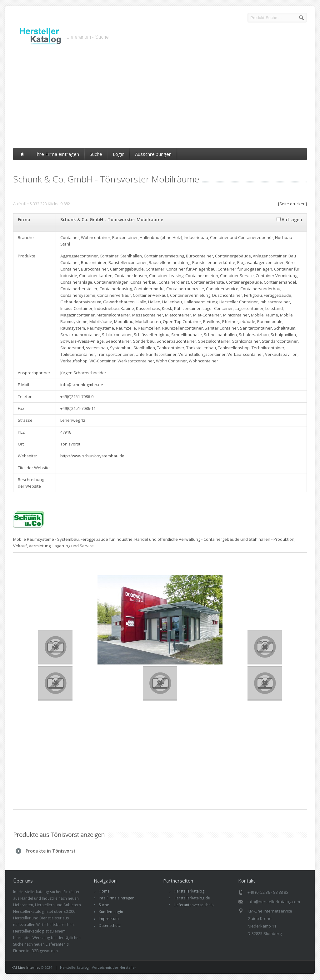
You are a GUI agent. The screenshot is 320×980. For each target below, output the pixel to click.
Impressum (109, 919)
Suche (96, 154)
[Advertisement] (160, 98)
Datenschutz (110, 925)
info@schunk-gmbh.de (82, 385)
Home (104, 891)
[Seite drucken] (292, 204)
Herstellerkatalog (189, 891)
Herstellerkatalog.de (192, 898)
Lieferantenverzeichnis (194, 905)
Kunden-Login (111, 912)
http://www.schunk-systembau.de (92, 456)
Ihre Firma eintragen (57, 154)
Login (119, 154)
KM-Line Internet (26, 967)
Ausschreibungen (153, 154)
